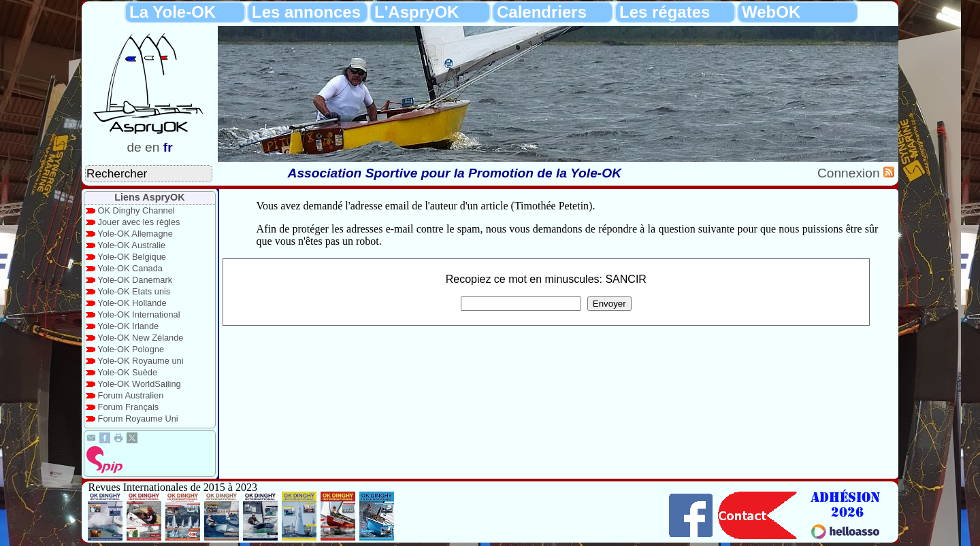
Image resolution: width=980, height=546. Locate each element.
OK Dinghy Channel (136, 210)
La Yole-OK (173, 12)
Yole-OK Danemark (135, 280)
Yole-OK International (138, 314)
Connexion (850, 173)
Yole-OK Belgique (132, 257)
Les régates (665, 12)
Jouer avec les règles (139, 222)
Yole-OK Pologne (131, 349)
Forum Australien (131, 395)
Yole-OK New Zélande (140, 338)
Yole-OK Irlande (128, 326)
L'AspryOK (416, 12)
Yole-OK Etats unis (134, 291)
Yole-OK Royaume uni (140, 361)
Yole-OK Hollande (132, 303)
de (134, 147)
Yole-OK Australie (131, 245)
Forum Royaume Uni (138, 419)
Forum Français (129, 407)
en (152, 147)
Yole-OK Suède (127, 372)
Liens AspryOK (149, 197)
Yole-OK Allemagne (135, 234)
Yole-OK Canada (130, 268)
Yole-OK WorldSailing (139, 384)
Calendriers (542, 12)
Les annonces (306, 12)
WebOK (771, 12)
